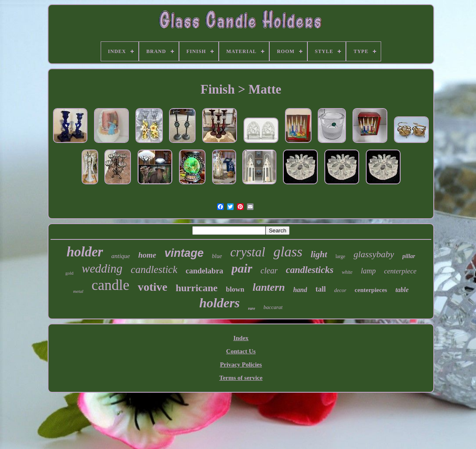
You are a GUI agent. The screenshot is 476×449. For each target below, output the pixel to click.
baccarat (273, 307)
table (402, 290)
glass (288, 252)
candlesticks (310, 270)
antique (121, 256)
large (341, 256)
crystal (248, 252)
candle (110, 285)
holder (85, 252)
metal (78, 291)
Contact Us (241, 351)
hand (300, 290)
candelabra (204, 271)
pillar (409, 256)
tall (320, 289)
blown (235, 289)
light (319, 254)
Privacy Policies (241, 365)
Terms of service (241, 378)
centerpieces (371, 290)
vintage (184, 253)
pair (242, 268)
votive (152, 287)
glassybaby (374, 254)
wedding (102, 268)
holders (220, 303)
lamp (368, 271)
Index (241, 338)
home (147, 255)
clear (269, 270)
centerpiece (400, 271)
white (347, 272)
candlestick (154, 269)
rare (252, 308)
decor (340, 290)
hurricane (197, 288)
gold (70, 273)
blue (217, 256)
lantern (269, 287)
